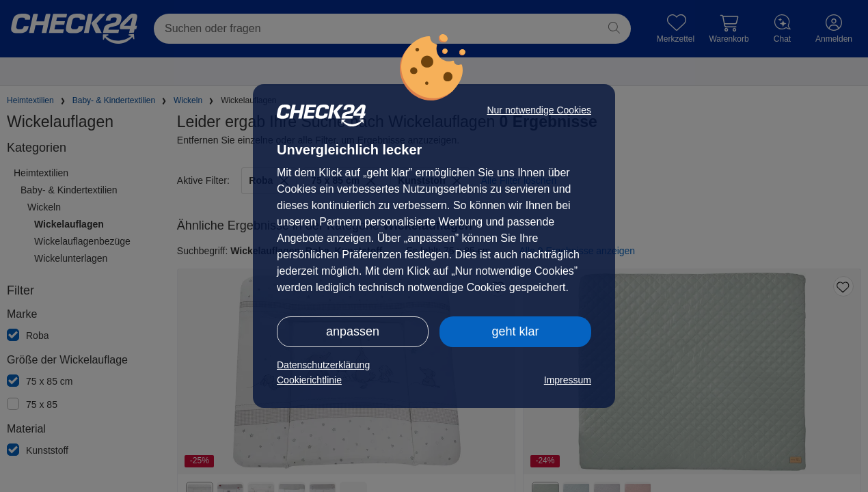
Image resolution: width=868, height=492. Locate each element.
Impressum (568, 380)
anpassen (353, 331)
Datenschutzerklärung (323, 365)
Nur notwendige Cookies (539, 110)
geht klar (515, 331)
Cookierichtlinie (309, 380)
